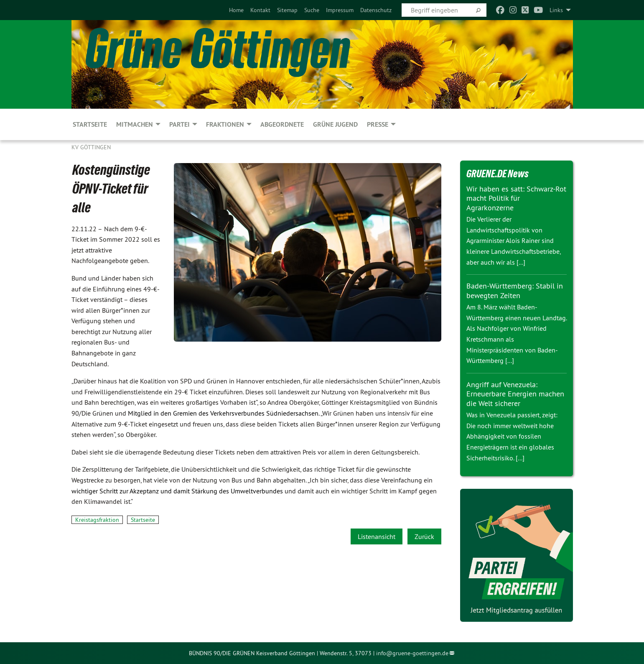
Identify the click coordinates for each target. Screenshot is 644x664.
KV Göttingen (91, 147)
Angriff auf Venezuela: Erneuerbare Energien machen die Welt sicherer (515, 394)
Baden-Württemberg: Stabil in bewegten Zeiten (515, 291)
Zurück (424, 536)
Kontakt (260, 10)
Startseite (143, 520)
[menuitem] (236, 10)
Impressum (340, 10)
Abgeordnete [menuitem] (282, 124)
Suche (312, 10)
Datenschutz (376, 10)
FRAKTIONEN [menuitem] (225, 124)
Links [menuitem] (556, 10)
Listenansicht (377, 536)
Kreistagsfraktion (97, 520)
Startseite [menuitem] (90, 124)
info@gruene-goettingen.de (412, 653)
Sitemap (287, 10)
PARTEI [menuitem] (179, 124)
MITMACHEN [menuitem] (135, 124)
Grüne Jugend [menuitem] (335, 124)
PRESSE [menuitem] (378, 124)
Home (236, 10)
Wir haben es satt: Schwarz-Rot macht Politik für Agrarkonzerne (516, 198)
